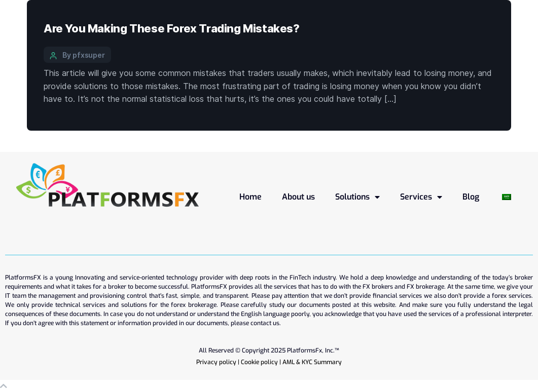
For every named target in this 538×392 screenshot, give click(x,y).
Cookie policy (259, 362)
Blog (471, 197)
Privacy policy (216, 362)
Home (250, 197)
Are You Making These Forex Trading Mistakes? (172, 28)
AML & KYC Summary (312, 362)
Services (421, 197)
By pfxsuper (84, 55)
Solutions (357, 197)
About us (298, 197)
